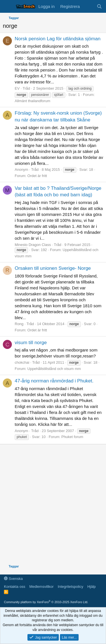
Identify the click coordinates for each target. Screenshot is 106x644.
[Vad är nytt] (88, 6)
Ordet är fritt (37, 176)
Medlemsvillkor (42, 587)
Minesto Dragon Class (33, 245)
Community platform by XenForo (46, 602)
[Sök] (99, 6)
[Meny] (8, 7)
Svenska (13, 579)
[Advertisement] (53, 505)
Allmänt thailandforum (33, 101)
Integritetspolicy (70, 587)
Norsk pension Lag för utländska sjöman (58, 39)
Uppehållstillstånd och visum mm (54, 369)
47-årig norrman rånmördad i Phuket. (54, 381)
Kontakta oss (15, 587)
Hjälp (92, 587)
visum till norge (31, 343)
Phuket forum (72, 437)
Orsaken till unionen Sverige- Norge (53, 268)
